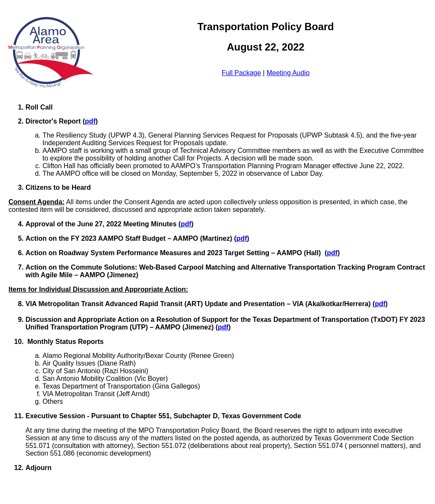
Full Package (242, 73)
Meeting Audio (288, 73)
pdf (90, 121)
